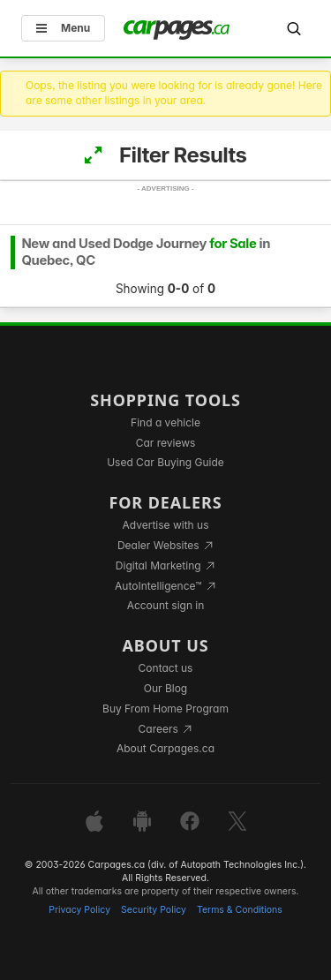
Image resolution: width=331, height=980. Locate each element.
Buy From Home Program (165, 709)
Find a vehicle (165, 422)
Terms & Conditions (240, 910)
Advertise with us (166, 525)
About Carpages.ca (165, 748)
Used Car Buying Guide (165, 462)
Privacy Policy (79, 910)
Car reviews (166, 443)
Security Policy (154, 910)
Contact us (166, 668)
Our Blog (165, 688)
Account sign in (166, 605)
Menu (63, 28)
